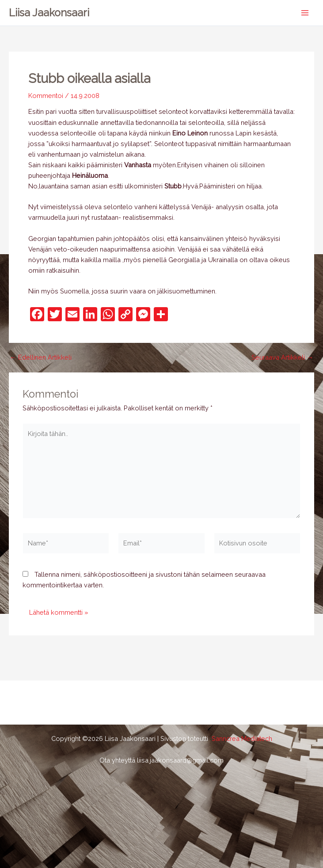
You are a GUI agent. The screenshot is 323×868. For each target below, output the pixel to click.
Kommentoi (46, 96)
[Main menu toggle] (305, 13)
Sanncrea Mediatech (242, 738)
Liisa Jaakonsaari (49, 13)
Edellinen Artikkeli (41, 358)
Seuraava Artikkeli (282, 358)
